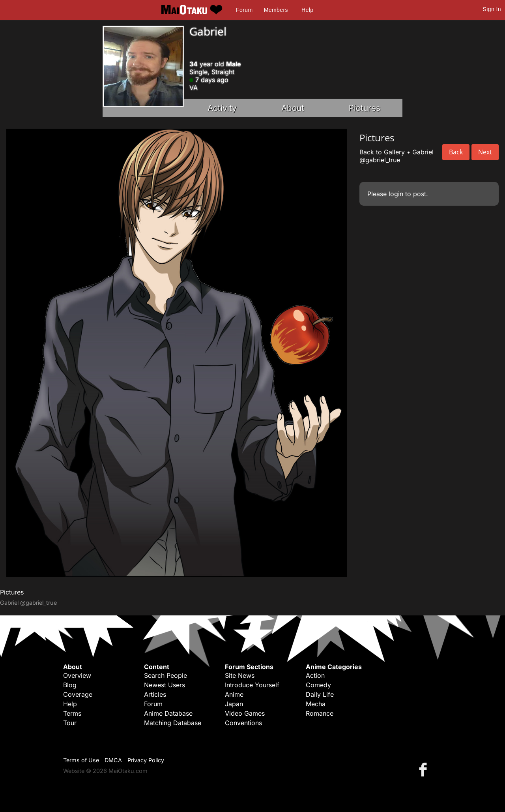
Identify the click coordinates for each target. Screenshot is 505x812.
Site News (240, 675)
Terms (72, 713)
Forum (244, 10)
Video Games (245, 713)
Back (456, 152)
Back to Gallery (382, 152)
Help (307, 10)
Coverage (78, 694)
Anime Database (168, 713)
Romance (320, 713)
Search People (166, 675)
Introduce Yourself (252, 685)
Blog (70, 685)
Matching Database (173, 723)
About (293, 108)
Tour (70, 723)
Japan (234, 704)
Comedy (318, 685)
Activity (222, 108)
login (396, 194)
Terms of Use (81, 760)
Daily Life (320, 694)
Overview (77, 675)
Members (276, 10)
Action (315, 675)
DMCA (113, 760)
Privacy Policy (146, 760)
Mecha (316, 704)
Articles (155, 694)
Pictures (365, 108)
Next (485, 152)
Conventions (243, 723)
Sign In (492, 9)
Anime (234, 694)
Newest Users (165, 685)
